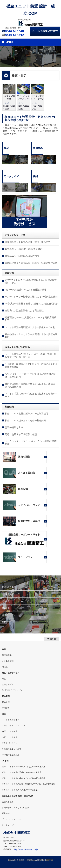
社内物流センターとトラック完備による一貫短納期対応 (31, 336)
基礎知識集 (7, 655)
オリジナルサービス (11, 594)
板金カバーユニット (11, 743)
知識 (4, 649)
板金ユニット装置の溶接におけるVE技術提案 (22, 772)
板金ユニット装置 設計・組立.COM (17, 796)
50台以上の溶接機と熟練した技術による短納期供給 (31, 304)
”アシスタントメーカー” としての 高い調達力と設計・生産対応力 (30, 375)
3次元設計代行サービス (12, 690)
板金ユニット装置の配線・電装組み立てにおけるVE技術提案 (28, 784)
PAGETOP (52, 639)
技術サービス (8, 684)
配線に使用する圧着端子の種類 (21, 434)
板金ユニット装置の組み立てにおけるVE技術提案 (24, 778)
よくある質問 (8, 661)
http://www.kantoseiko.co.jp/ (26, 849)
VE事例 (5, 615)
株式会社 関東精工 (27, 860)
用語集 (5, 667)
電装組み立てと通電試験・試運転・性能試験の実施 (31, 263)
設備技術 (6, 601)
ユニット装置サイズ (11, 720)
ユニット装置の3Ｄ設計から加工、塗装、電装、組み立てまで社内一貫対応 (31, 356)
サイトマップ (8, 825)
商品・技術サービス (11, 673)
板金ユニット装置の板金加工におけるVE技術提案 (24, 767)
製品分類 (6, 702)
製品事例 (6, 608)
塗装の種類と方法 (14, 427)
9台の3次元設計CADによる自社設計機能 (26, 290)
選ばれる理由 (8, 587)
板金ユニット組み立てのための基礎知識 (25, 420)
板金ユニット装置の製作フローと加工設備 (27, 414)
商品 (4, 679)
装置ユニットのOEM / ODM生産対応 (24, 249)
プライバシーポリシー (12, 819)
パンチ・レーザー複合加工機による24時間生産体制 (31, 297)
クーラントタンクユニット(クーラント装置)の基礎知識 (31, 443)
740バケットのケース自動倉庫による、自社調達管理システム (31, 281)
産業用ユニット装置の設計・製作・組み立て (28, 242)
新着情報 (6, 622)
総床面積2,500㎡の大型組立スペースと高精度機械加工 (30, 319)
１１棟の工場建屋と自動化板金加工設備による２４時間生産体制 (31, 365)
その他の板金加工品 (11, 755)
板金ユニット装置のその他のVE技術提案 (20, 790)
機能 (4, 714)
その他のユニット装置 (12, 749)
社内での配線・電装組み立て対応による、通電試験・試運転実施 (30, 385)
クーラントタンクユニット (14, 725)
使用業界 (6, 708)
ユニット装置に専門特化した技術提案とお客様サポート (31, 395)
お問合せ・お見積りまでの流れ (15, 808)
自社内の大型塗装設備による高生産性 (24, 310)
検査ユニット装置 (10, 737)
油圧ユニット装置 (10, 731)
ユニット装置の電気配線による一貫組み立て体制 (30, 327)
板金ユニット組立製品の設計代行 (22, 256)
